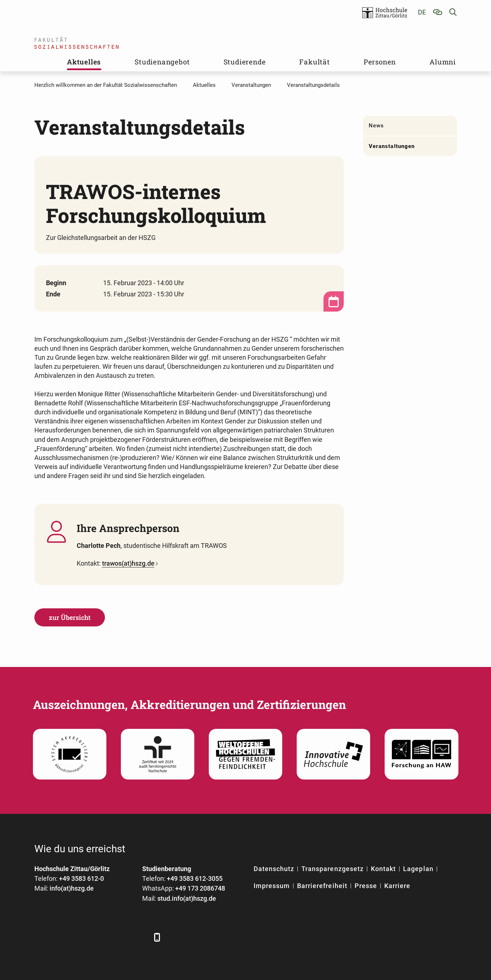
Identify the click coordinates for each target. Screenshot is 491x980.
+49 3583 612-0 (81, 878)
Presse (366, 886)
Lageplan (418, 869)
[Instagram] (120, 937)
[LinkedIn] (61, 937)
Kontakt (383, 869)
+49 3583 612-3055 (195, 878)
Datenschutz (274, 869)
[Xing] (81, 937)
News (376, 126)
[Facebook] (41, 937)
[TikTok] (140, 937)
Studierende (245, 62)
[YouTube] (100, 937)
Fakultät (314, 62)
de (422, 12)
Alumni (443, 62)
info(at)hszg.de (72, 888)
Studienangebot (162, 62)
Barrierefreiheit (322, 886)
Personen (380, 62)
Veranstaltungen (392, 146)
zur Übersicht (70, 617)
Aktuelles (84, 62)
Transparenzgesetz (333, 869)
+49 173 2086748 (200, 888)
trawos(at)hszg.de (128, 563)
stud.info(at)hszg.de (187, 898)
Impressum (272, 886)
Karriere (397, 886)
